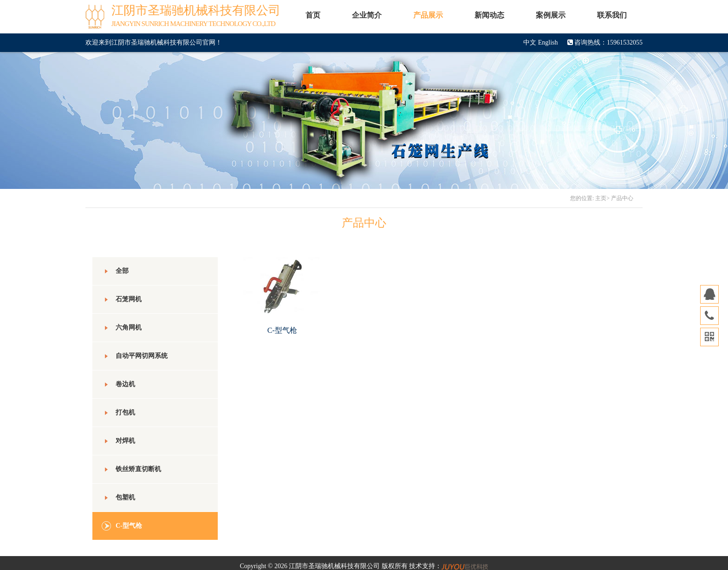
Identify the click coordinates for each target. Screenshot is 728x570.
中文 (530, 42)
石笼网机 (122, 299)
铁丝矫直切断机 (131, 469)
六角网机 (122, 328)
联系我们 (612, 15)
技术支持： (448, 566)
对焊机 (118, 441)
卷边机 (118, 384)
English (548, 42)
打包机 (118, 413)
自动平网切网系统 (135, 356)
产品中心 (622, 198)
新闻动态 (489, 15)
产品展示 (428, 15)
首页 (313, 15)
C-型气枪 (122, 526)
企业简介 (367, 15)
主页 (601, 198)
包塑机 (118, 498)
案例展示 (551, 15)
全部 (115, 271)
